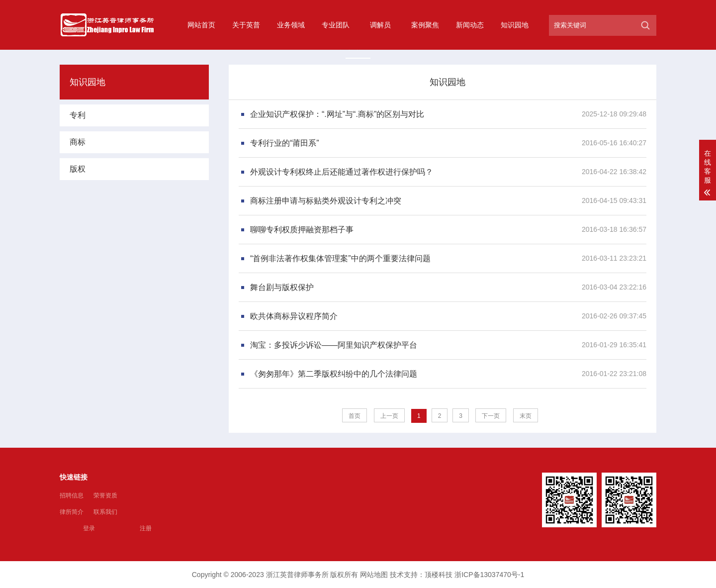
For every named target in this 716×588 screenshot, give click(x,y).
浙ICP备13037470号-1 (489, 575)
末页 (526, 416)
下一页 (491, 416)
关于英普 (246, 25)
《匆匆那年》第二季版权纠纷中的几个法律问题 (334, 374)
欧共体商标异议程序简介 (294, 316)
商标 (78, 142)
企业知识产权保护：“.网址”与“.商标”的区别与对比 (337, 114)
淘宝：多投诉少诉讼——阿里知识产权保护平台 (334, 345)
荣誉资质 (105, 495)
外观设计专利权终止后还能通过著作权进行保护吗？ (342, 172)
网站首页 (201, 25)
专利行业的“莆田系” (285, 143)
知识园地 (515, 25)
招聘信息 (72, 495)
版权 (78, 169)
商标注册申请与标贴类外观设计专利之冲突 (326, 201)
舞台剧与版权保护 (282, 287)
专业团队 (336, 25)
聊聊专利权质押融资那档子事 (302, 230)
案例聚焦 (425, 25)
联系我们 (105, 512)
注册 (146, 528)
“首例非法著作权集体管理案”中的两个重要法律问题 (340, 258)
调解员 (380, 25)
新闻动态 (470, 25)
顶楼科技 (439, 575)
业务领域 (291, 25)
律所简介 (72, 512)
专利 (78, 115)
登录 (89, 528)
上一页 (389, 416)
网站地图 (374, 575)
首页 (355, 416)
